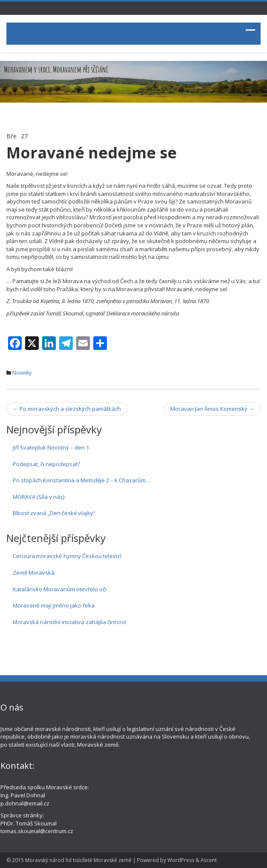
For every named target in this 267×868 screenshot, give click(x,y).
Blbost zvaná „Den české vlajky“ (54, 513)
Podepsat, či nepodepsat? (46, 464)
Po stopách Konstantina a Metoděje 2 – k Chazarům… (82, 480)
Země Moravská (34, 573)
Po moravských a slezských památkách (67, 409)
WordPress (181, 860)
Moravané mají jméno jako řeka (54, 605)
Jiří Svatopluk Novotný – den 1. (52, 447)
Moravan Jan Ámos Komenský (212, 409)
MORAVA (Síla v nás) (39, 497)
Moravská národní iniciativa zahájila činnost (69, 622)
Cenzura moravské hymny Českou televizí (67, 556)
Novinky (22, 373)
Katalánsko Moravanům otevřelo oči (60, 589)
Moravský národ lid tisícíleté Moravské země (78, 860)
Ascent (209, 860)
